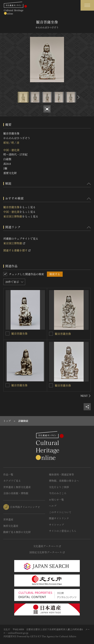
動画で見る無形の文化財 (17, 532)
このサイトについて (60, 512)
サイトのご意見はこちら (63, 531)
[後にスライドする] (78, 97)
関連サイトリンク (59, 518)
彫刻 (6, 143)
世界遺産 (8, 519)
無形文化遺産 (11, 526)
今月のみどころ (58, 493)
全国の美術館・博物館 (16, 493)
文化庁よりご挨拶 (59, 487)
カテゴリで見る (12, 481)
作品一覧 (8, 474)
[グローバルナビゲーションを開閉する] (87, 5)
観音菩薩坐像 (11, 207)
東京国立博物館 (13, 216)
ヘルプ (53, 506)
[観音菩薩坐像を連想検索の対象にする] (7, 333)
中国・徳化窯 (11, 150)
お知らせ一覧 (57, 500)
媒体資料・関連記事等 (62, 474)
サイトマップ (57, 525)
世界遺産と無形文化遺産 (17, 487)
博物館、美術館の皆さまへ (64, 481)
